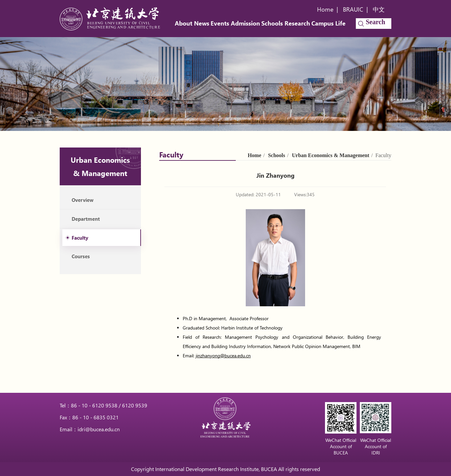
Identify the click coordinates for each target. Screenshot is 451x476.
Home (325, 9)
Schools (272, 23)
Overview (83, 200)
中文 (379, 9)
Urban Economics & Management (330, 155)
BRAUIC (353, 9)
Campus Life (328, 23)
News (202, 23)
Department (86, 219)
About (184, 23)
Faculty (80, 238)
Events (220, 23)
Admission (245, 23)
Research (297, 23)
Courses (81, 256)
